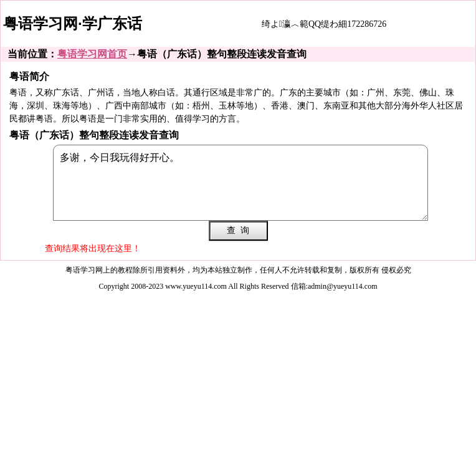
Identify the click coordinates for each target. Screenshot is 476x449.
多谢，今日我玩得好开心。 (240, 183)
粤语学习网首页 (92, 54)
